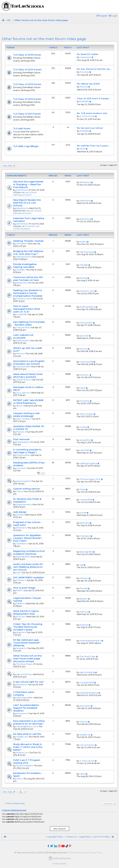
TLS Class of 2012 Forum (27, 99)
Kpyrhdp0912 (23, 557)
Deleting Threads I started (28, 241)
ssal (18, 572)
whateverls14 (23, 455)
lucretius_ (84, 375)
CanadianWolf (87, 682)
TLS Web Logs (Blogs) (26, 146)
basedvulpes (23, 442)
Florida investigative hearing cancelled (25, 266)
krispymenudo (23, 504)
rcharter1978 (86, 500)
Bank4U (20, 603)
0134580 (20, 270)
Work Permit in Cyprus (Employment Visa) (26, 612)
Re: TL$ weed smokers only (92, 113)
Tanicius (84, 722)
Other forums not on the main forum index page (44, 39)
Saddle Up (21, 737)
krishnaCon (22, 752)
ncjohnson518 (23, 367)
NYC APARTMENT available (28, 578)
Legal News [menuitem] (85, 837)
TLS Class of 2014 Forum (27, 70)
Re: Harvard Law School (90, 128)
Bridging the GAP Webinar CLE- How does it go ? (28, 253)
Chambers (21, 544)
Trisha (19, 491)
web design (20, 512)
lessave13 (21, 648)
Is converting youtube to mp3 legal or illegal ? (27, 451)
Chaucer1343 (23, 327)
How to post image (24, 588)
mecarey (84, 72)
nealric (83, 242)
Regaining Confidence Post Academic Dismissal (29, 553)
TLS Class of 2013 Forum (27, 84)
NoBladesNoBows (89, 693)
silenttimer (21, 283)
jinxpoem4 (21, 713)
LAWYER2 (85, 450)
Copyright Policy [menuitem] (55, 837)
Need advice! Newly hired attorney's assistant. (28, 376)
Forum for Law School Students (26, 227)
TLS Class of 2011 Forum (27, 114)
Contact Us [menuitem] (71, 837)
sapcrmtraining (24, 674)
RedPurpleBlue (87, 307)
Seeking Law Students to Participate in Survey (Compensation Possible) (28, 293)
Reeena (84, 87)
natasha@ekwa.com (26, 726)
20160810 (84, 101)
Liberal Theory (23, 380)
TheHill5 (84, 588)
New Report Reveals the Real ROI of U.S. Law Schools (27, 203)
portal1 (19, 515)
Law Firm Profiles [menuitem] (101, 837)
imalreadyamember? (90, 641)
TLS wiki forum (22, 129)
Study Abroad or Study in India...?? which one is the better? (28, 747)
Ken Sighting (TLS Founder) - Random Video (29, 323)
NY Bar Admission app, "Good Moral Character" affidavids (27, 643)
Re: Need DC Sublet (87, 54)
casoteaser (85, 57)
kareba (83, 278)
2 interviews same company (24, 693)
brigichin (20, 632)
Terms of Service (78, 852)
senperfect (85, 440)
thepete (20, 432)
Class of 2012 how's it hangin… (94, 98)
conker (83, 427)
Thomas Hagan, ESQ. (90, 479)
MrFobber (21, 244)
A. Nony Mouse (87, 116)
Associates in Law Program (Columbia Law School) (29, 363)
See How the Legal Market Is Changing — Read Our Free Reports (28, 184)
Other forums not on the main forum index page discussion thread (27, 659)
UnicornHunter (87, 745)
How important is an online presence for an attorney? (29, 722)
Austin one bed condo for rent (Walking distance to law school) (28, 567)
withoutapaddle (24, 698)
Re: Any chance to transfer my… (94, 69)
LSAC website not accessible (23, 336)
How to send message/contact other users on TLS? (27, 309)
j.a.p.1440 (21, 468)
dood (83, 149)
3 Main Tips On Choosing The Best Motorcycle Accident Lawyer (28, 627)
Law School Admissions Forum (25, 194)
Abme (19, 406)
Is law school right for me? (29, 682)
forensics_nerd (24, 299)
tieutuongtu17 (23, 481)
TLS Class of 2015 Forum (27, 55)
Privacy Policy (96, 852)
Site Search (59, 829)
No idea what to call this (27, 734)
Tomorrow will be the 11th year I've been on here (28, 279)
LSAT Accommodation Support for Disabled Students (26, 708)
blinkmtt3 (21, 528)
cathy (19, 779)
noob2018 (21, 314)
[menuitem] (113, 16)
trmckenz (85, 401)
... (14, 672)
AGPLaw (20, 616)
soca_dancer (23, 393)
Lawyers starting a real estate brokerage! (26, 415)
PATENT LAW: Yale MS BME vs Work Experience (28, 402)
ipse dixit (84, 336)
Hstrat (83, 388)
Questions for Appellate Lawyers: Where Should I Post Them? (27, 538)
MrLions (20, 354)
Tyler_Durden (23, 419)
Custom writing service (26, 489)
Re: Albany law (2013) (88, 84)
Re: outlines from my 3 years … (94, 146)
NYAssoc (20, 580)
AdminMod (22, 190)
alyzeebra (21, 684)
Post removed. (21, 439)
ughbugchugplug (88, 463)
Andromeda (22, 340)
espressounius (23, 257)
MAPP (19, 590)
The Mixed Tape (24, 664)
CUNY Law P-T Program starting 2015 (27, 761)
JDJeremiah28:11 (24, 766)
